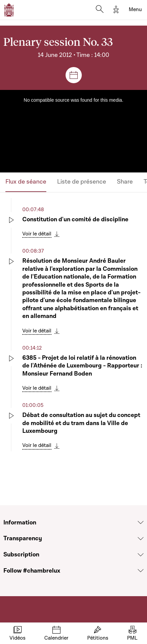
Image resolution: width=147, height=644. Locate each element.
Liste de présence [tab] (82, 182)
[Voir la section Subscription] (141, 555)
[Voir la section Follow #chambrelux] (141, 571)
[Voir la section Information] (141, 522)
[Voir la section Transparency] (141, 539)
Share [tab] (125, 182)
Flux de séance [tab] (26, 182)
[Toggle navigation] (135, 10)
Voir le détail (37, 234)
